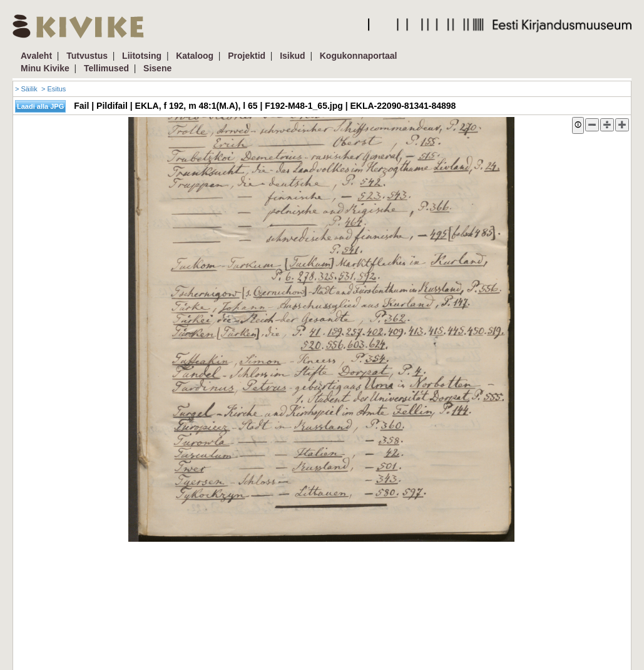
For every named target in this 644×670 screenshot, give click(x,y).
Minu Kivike (45, 68)
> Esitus (54, 89)
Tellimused (106, 68)
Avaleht (36, 56)
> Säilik (26, 89)
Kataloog (195, 56)
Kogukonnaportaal (359, 56)
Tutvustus (87, 56)
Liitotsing (142, 56)
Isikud (292, 56)
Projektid (247, 56)
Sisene (157, 68)
